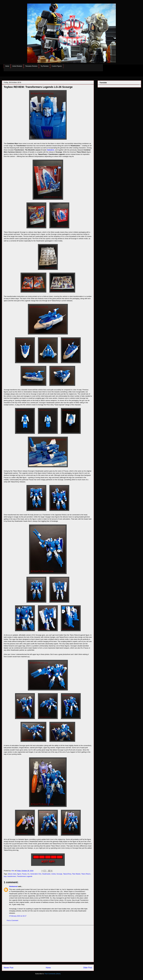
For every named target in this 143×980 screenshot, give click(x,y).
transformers (12, 876)
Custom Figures (57, 66)
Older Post (88, 968)
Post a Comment (12, 920)
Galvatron (51, 150)
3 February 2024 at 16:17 (18, 916)
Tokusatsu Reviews (31, 66)
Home (7, 66)
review (53, 874)
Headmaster (46, 874)
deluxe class (12, 874)
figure (19, 874)
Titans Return (86, 874)
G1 (28, 874)
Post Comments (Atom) (53, 974)
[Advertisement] (48, 944)
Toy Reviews (44, 66)
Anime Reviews (17, 66)
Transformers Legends (25, 876)
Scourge (59, 874)
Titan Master (76, 874)
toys (5, 876)
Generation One (36, 874)
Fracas (24, 874)
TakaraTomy (67, 874)
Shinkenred (13, 886)
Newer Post (9, 968)
